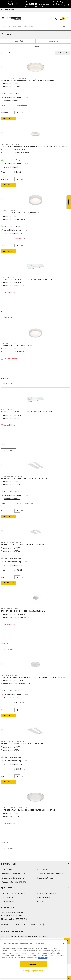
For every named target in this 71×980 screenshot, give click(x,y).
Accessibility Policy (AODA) (14, 882)
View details (8, 317)
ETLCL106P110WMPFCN (10, 675)
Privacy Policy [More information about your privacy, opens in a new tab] (43, 958)
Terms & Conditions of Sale (14, 874)
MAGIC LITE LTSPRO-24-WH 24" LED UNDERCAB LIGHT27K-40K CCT (27, 279)
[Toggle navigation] (3, 18)
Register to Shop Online (48, 893)
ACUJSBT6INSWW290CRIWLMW (14, 78)
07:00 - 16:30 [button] (63, 5)
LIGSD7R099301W (8, 343)
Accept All (33, 964)
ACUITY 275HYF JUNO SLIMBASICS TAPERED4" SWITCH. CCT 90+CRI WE (28, 810)
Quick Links (35, 888)
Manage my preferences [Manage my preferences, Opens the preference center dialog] (33, 971)
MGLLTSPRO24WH (8, 277)
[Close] (64, 944)
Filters (18, 41)
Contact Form (8, 902)
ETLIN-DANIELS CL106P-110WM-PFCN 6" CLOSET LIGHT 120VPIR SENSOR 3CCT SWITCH (33, 677)
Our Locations (8, 897)
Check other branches (12, 101)
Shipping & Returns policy (14, 878)
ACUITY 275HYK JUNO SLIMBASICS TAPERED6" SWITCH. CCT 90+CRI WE (28, 80)
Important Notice (45, 878)
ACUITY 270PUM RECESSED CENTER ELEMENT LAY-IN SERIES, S (24, 478)
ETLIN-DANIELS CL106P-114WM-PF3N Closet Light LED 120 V (23, 611)
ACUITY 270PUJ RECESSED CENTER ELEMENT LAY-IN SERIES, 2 (24, 744)
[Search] (35, 26)
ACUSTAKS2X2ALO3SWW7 (12, 542)
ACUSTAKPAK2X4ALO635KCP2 (13, 742)
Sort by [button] (52, 41)
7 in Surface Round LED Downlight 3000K (17, 346)
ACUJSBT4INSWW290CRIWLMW (14, 808)
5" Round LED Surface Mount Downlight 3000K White (22, 213)
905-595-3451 (22, 919)
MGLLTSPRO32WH (8, 410)
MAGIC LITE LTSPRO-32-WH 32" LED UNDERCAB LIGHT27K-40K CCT (27, 412)
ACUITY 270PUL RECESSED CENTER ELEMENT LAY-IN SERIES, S (24, 545)
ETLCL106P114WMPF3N (10, 609)
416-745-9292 (9, 10)
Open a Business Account (13, 893)
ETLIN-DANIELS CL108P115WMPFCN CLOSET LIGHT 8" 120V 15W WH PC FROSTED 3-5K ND (34, 147)
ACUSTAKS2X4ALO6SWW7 (12, 476)
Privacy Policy (44, 870)
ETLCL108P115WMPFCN (10, 144)
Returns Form (44, 897)
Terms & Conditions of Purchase (52, 874)
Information (35, 864)
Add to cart (8, 118)
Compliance (7, 870)
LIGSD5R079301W (8, 211)
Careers (41, 902)
